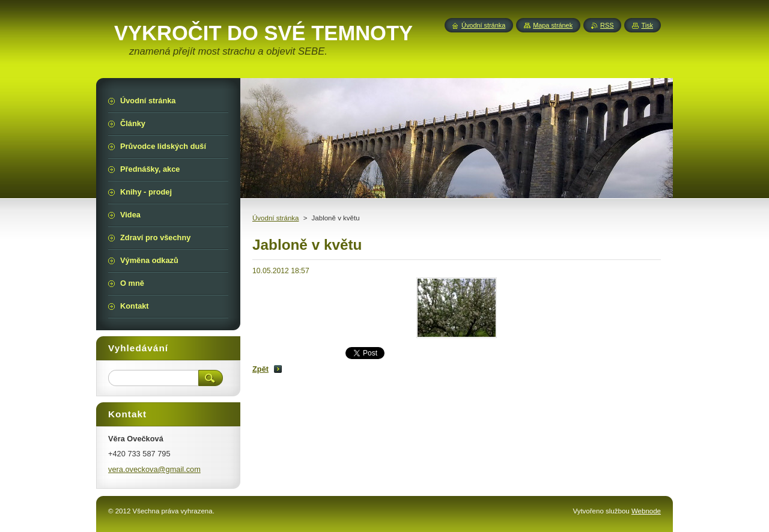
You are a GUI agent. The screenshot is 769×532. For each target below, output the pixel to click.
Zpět (260, 369)
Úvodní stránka (275, 218)
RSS (607, 25)
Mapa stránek (553, 25)
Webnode (646, 511)
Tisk (647, 25)
